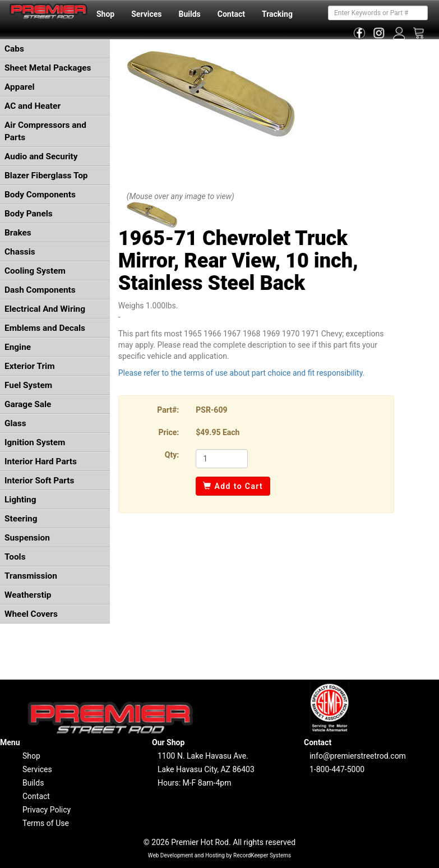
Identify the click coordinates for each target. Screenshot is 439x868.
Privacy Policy (47, 810)
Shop (105, 14)
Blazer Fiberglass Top (46, 176)
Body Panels (29, 214)
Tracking (277, 14)
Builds (190, 14)
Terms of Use (46, 823)
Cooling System (35, 271)
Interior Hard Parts (41, 461)
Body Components (40, 195)
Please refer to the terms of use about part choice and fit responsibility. (242, 373)
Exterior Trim (30, 366)
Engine (18, 347)
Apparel (20, 87)
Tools (15, 557)
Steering (21, 519)
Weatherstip (28, 595)
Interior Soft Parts (39, 481)
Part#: (168, 410)
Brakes (18, 233)
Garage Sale (28, 404)
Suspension (27, 538)
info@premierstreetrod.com (358, 756)
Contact (231, 14)
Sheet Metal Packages (48, 68)
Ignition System (35, 442)
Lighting (20, 500)
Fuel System (28, 385)
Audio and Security (41, 156)
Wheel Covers (31, 614)
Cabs (14, 49)
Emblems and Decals (45, 328)
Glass (15, 423)
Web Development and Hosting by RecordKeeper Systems (220, 855)
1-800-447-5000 (337, 769)
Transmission (31, 576)
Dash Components (40, 290)
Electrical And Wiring (45, 309)
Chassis (20, 252)
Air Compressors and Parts (45, 131)
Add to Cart (233, 486)
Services (146, 14)
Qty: (172, 455)
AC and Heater (33, 106)
